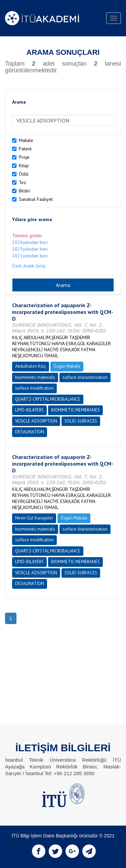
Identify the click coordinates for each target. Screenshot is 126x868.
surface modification (34, 388)
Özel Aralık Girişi (29, 266)
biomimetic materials (35, 377)
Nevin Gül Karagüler (34, 518)
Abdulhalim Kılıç (31, 366)
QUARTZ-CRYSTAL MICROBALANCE (48, 399)
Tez (23, 182)
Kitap (24, 166)
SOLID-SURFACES (81, 421)
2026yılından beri (30, 242)
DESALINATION (30, 432)
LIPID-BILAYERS (29, 410)
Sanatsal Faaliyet (36, 199)
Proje (24, 157)
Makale (26, 140)
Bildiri (25, 191)
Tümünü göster (27, 236)
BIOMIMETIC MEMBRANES (75, 410)
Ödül (24, 174)
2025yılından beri (30, 249)
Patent (25, 149)
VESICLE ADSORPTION (36, 421)
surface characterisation (85, 377)
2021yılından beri (30, 256)
